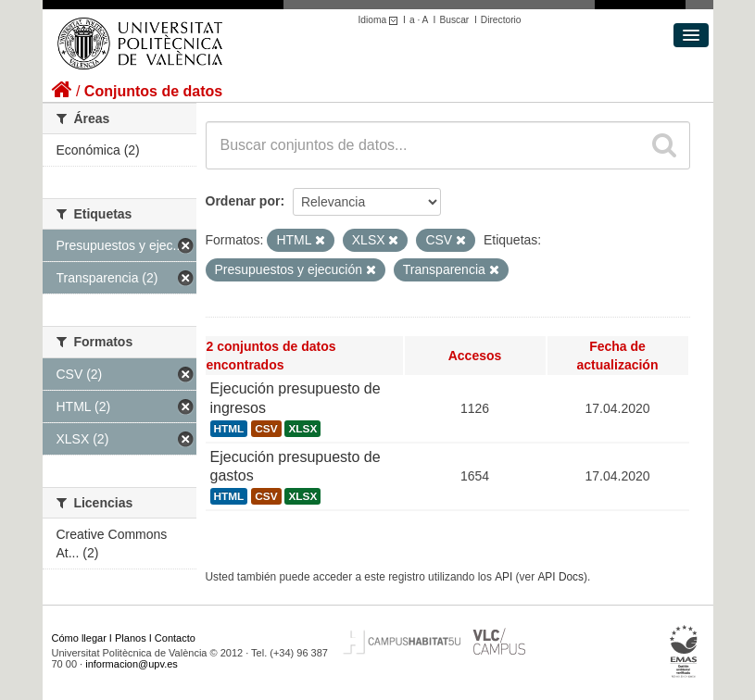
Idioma (381, 20)
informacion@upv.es (132, 664)
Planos (131, 638)
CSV (266, 429)
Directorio (501, 20)
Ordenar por (243, 201)
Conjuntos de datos (153, 91)
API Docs (560, 577)
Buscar (454, 20)
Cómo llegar (79, 638)
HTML (229, 429)
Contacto (175, 638)
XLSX (302, 429)
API (503, 577)
